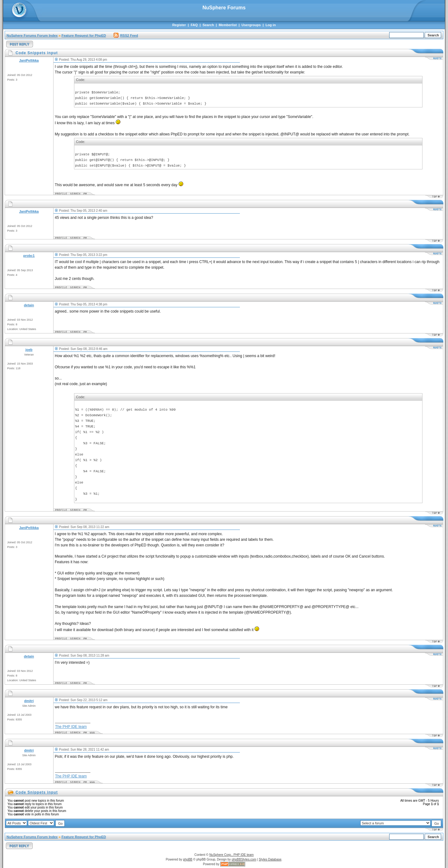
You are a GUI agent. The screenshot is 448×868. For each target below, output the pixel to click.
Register (179, 25)
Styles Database (270, 859)
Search (208, 25)
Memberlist (228, 25)
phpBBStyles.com (244, 859)
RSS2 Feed (126, 35)
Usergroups (251, 25)
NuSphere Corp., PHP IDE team (232, 855)
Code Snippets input (37, 792)
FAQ (194, 25)
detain (29, 305)
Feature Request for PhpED (84, 35)
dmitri (29, 701)
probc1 (29, 256)
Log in (271, 25)
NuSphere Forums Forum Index (32, 35)
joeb (29, 350)
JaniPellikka (29, 60)
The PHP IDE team (71, 727)
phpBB (188, 859)
